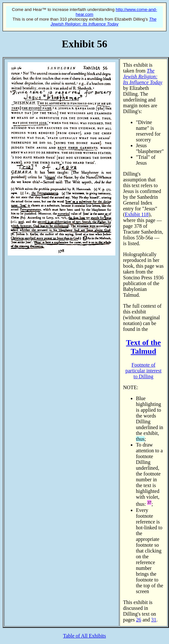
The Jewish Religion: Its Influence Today (103, 22)
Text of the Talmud (143, 347)
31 (154, 620)
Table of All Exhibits (84, 636)
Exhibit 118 (137, 214)
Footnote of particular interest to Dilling (143, 371)
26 (138, 620)
